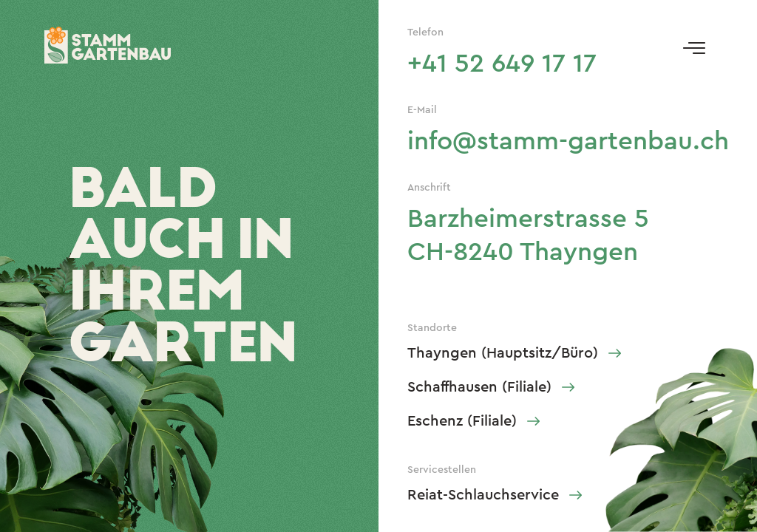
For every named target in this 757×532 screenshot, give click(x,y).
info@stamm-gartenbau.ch (568, 141)
